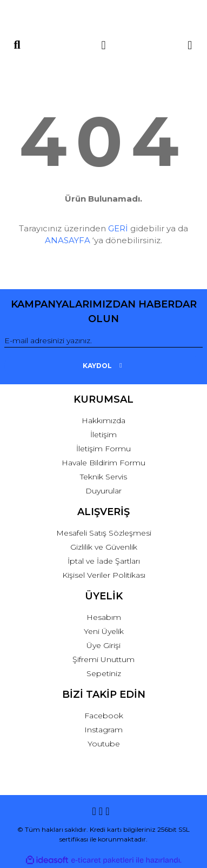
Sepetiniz (104, 673)
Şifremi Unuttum (103, 659)
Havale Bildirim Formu (103, 463)
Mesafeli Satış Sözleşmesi (104, 533)
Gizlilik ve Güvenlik (104, 547)
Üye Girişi (103, 645)
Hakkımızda (103, 420)
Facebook (104, 716)
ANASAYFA (68, 240)
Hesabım (104, 617)
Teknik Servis (103, 477)
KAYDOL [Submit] (103, 366)
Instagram (103, 730)
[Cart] (190, 45)
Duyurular (103, 491)
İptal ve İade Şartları (104, 561)
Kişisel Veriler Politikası (104, 575)
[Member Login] (103, 45)
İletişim (103, 435)
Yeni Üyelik (104, 631)
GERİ (118, 228)
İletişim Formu (103, 449)
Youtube (104, 744)
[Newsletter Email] (104, 341)
